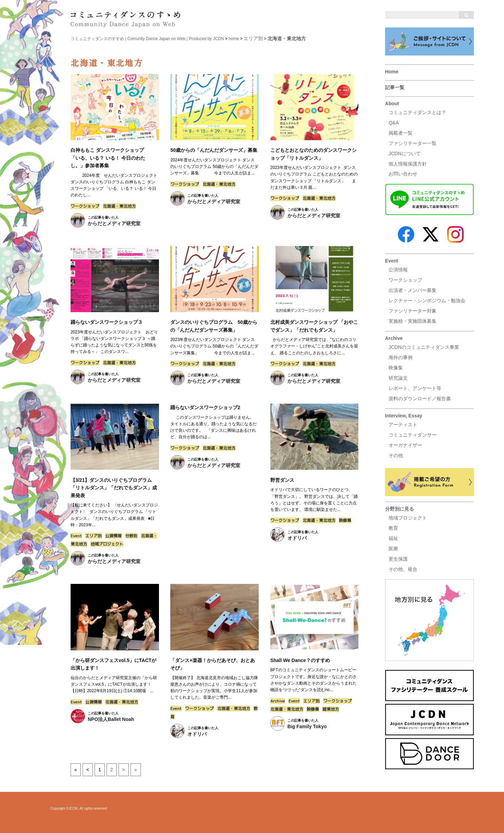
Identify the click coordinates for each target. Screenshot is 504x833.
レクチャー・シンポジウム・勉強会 (427, 301)
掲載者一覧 (401, 133)
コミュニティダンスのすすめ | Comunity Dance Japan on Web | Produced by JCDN (147, 39)
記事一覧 (395, 87)
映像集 (396, 368)
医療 (393, 549)
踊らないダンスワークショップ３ (107, 322)
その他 (396, 455)
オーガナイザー (405, 445)
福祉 (393, 538)
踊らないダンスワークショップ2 (205, 407)
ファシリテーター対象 (413, 311)
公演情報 (398, 270)
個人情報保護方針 (408, 164)
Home (392, 72)
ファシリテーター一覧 (413, 143)
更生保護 (398, 559)
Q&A (394, 123)
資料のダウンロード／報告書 (420, 399)
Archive (394, 338)
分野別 (131, 536)
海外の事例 (401, 357)
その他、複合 (403, 569)
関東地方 (331, 709)
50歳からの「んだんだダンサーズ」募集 (214, 150)
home (234, 39)
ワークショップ (405, 280)
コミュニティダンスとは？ (417, 112)
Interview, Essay (404, 416)
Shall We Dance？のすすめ (300, 660)
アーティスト (403, 425)
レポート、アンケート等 (415, 388)
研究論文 (398, 378)
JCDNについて (404, 154)
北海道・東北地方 (119, 206)
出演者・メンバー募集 (413, 290)
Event (392, 261)
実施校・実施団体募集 (413, 321)
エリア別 (94, 536)
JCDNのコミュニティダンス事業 (424, 347)
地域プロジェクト (408, 518)
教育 (393, 528)
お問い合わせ (403, 174)
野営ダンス (282, 480)
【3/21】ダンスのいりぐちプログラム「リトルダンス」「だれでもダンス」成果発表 (114, 488)
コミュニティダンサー (413, 435)
